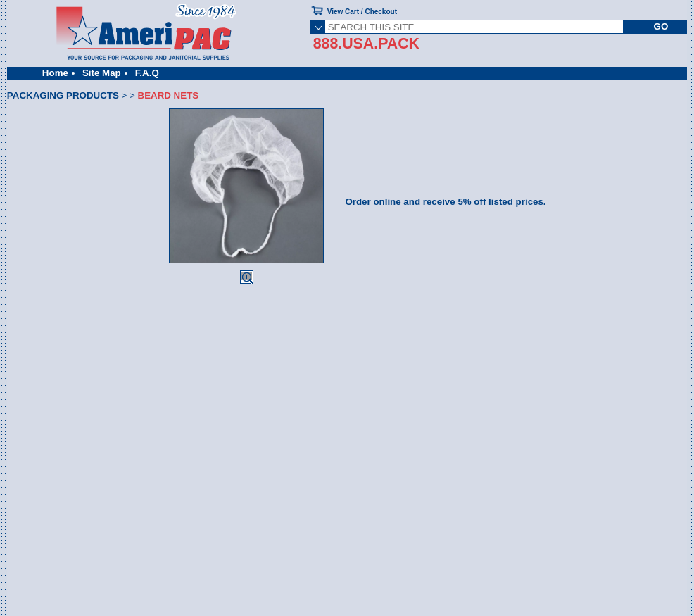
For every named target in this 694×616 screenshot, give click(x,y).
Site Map (102, 73)
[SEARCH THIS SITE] (474, 27)
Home (55, 73)
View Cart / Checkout (362, 12)
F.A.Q (147, 73)
